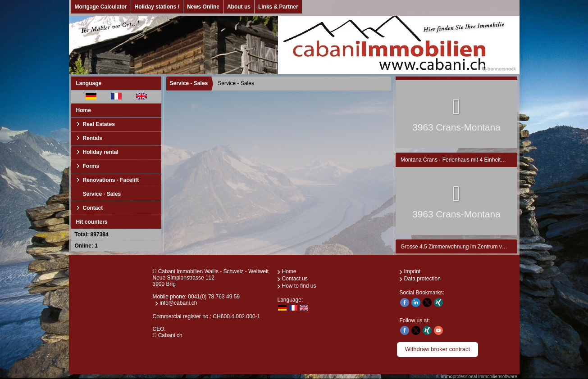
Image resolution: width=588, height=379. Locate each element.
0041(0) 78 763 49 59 (214, 297)
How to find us (299, 286)
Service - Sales (102, 194)
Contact (93, 208)
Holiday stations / (157, 7)
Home (84, 110)
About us (239, 7)
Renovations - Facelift (111, 180)
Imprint (413, 271)
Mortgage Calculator (101, 7)
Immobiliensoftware (497, 377)
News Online (203, 7)
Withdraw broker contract (438, 349)
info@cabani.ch (179, 303)
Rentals (93, 138)
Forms (91, 166)
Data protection (422, 279)
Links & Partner (278, 7)
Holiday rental (101, 152)
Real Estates (99, 124)
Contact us (295, 279)
